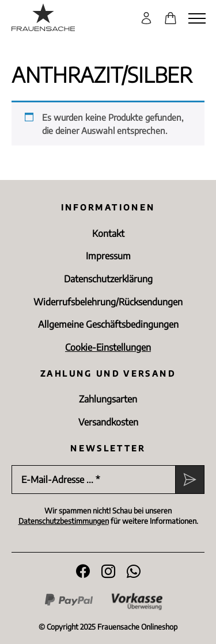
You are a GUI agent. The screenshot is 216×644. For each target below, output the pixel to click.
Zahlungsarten (108, 399)
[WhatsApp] (134, 572)
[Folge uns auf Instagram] (108, 572)
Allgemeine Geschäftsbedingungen (108, 324)
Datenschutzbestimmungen (64, 521)
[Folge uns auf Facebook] (83, 572)
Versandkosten (108, 422)
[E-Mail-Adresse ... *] (94, 480)
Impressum (108, 256)
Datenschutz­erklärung (108, 279)
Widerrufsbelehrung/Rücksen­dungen (108, 302)
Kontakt (108, 233)
